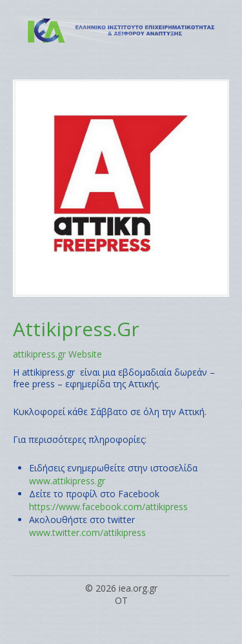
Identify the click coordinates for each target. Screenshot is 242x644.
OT (121, 600)
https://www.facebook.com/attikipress (108, 507)
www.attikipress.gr (67, 481)
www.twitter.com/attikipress (87, 532)
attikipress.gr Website (57, 354)
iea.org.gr (138, 588)
